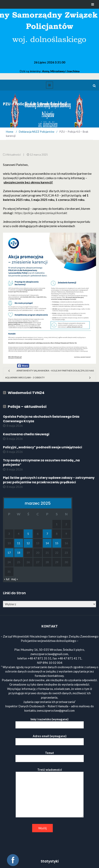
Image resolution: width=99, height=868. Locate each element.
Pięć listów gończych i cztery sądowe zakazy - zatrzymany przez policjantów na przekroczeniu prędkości (49, 480)
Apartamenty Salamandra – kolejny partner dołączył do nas (55, 371)
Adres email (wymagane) (50, 739)
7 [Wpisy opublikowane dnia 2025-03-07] (47, 534)
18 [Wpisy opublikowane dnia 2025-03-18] (19, 553)
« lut (7, 579)
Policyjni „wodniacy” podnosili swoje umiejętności (42, 447)
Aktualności (13, 154)
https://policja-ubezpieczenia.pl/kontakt (41, 213)
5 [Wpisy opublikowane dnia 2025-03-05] (28, 534)
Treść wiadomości (50, 793)
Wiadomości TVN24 (26, 393)
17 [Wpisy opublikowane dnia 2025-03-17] (9, 553)
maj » (15, 579)
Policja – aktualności (27, 407)
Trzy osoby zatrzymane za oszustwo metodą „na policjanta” (41, 463)
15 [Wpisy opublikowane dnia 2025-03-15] (57, 543)
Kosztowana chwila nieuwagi (26, 434)
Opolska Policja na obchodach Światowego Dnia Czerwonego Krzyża (41, 419)
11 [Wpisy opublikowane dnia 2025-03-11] (19, 543)
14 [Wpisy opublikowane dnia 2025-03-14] (47, 543)
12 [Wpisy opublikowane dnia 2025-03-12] (28, 543)
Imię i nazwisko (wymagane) (50, 722)
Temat (50, 756)
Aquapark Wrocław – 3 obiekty (25, 377)
